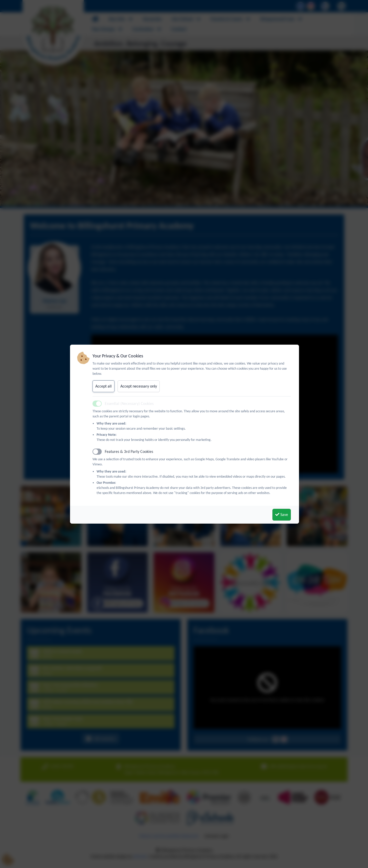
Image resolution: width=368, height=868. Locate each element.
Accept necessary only (139, 386)
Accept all (103, 386)
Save (282, 515)
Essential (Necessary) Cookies (129, 403)
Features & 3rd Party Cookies (129, 451)
